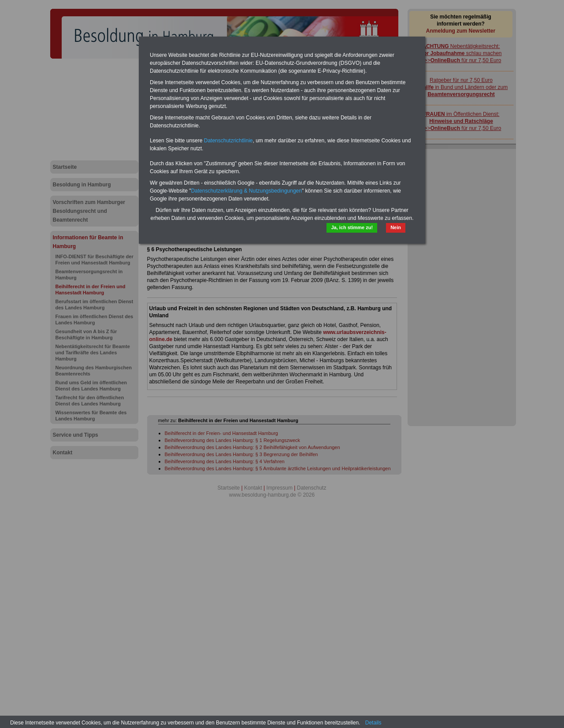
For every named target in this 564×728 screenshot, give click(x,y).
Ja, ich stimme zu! (352, 227)
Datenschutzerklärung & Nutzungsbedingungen (246, 191)
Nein (396, 227)
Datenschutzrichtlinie (228, 141)
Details (373, 723)
